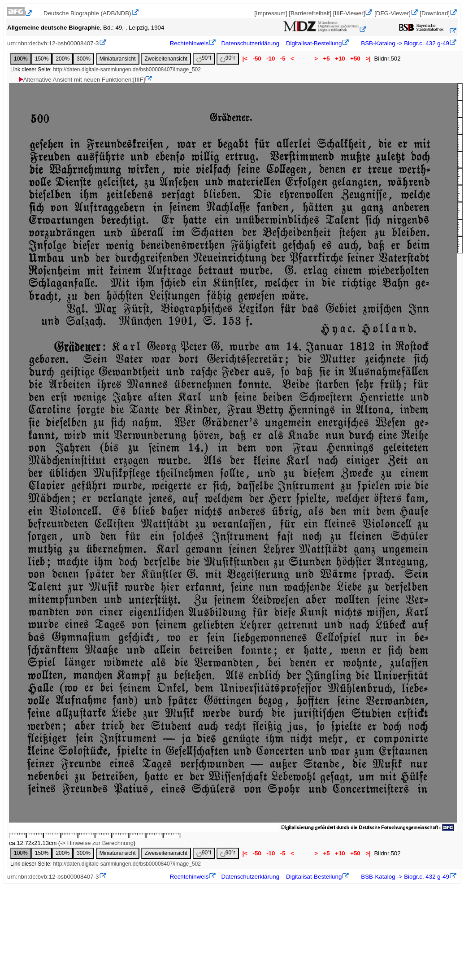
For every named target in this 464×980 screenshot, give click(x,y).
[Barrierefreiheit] (310, 13)
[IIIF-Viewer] (349, 13)
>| (368, 59)
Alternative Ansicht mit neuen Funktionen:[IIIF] (81, 80)
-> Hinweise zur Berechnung (97, 843)
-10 (271, 59)
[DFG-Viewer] (392, 13)
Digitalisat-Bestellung (314, 43)
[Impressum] (271, 13)
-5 (283, 59)
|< (245, 59)
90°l (204, 59)
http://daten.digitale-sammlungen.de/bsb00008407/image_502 (127, 70)
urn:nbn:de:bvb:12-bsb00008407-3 (53, 43)
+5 (327, 59)
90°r (228, 59)
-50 (257, 59)
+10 (340, 59)
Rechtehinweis (189, 43)
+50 (355, 59)
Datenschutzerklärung (250, 43)
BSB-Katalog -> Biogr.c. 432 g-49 (404, 43)
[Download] (435, 13)
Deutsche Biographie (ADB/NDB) (87, 13)
